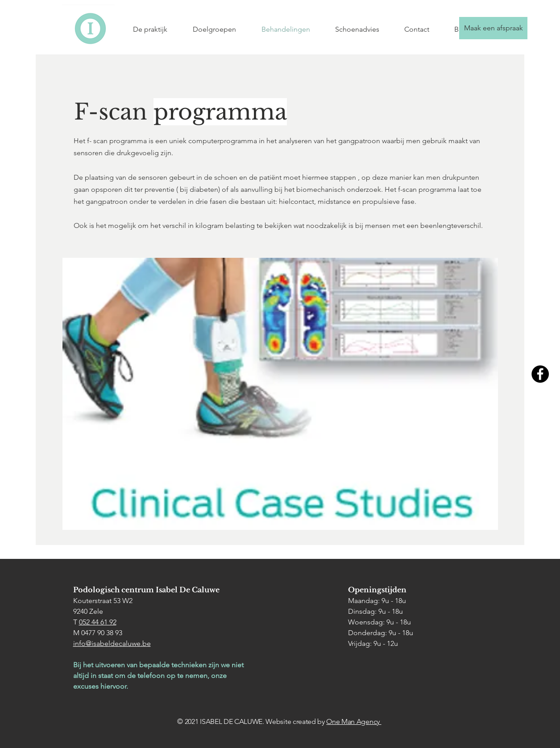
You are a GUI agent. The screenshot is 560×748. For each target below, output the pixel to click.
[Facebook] (540, 374)
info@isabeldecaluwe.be (112, 643)
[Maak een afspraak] (493, 28)
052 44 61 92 (98, 622)
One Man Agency (354, 721)
